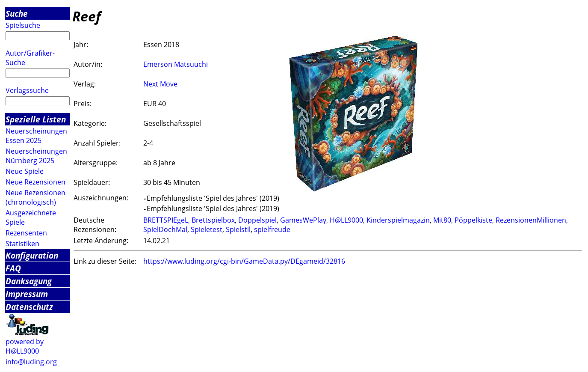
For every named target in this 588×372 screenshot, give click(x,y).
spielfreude (272, 229)
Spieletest (207, 229)
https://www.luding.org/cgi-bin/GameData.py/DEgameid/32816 (244, 261)
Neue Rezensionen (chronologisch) (35, 197)
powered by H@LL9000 (25, 346)
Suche (17, 13)
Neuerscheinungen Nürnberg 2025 (36, 156)
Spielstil (238, 229)
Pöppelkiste (473, 220)
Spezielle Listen (36, 119)
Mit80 (442, 220)
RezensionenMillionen (531, 220)
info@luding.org (31, 362)
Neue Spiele (25, 171)
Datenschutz (29, 307)
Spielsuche (23, 25)
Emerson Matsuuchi (176, 64)
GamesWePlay (303, 220)
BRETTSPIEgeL (166, 220)
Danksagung (29, 281)
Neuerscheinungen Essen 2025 (36, 136)
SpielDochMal (165, 229)
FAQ (13, 268)
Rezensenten (26, 233)
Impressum (27, 294)
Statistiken (22, 244)
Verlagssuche (27, 90)
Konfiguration (32, 255)
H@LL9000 (346, 220)
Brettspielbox (213, 220)
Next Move (160, 84)
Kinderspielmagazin (398, 220)
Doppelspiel (257, 220)
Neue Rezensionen (35, 182)
